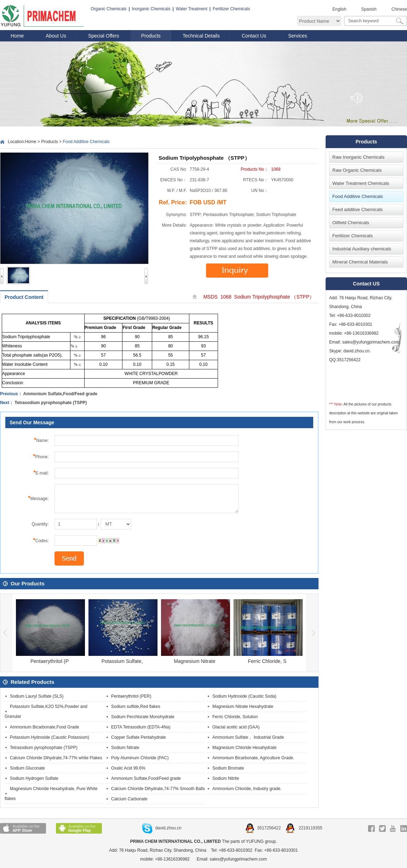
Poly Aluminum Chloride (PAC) (140, 758)
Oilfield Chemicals (351, 223)
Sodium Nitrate (125, 748)
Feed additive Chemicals (357, 209)
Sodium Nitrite (226, 778)
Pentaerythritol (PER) (131, 696)
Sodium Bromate (228, 768)
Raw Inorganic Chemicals (358, 157)
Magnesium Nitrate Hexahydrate (243, 707)
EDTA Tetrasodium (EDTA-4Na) (141, 727)
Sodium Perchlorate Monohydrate (143, 717)
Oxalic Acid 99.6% (128, 768)
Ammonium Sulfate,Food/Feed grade (60, 394)
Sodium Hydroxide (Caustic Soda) (244, 696)
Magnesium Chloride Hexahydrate (244, 748)
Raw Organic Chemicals (357, 170)
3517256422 (264, 828)
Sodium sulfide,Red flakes (136, 707)
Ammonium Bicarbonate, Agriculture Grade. (253, 758)
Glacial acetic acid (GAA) (236, 727)
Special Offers (104, 36)
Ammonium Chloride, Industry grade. (247, 789)
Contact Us (254, 36)
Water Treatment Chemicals (361, 183)
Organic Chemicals (108, 9)
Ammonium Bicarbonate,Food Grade (44, 727)
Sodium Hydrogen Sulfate (34, 778)
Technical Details (201, 36)
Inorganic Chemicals (151, 9)
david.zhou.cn (162, 828)
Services (298, 36)
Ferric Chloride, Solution (235, 717)
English (339, 9)
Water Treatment (192, 9)
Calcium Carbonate (129, 799)
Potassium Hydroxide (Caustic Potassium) (50, 737)
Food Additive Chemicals (358, 196)
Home (17, 36)
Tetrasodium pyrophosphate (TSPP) (51, 403)
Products (151, 36)
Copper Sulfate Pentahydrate (139, 737)
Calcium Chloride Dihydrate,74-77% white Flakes (56, 758)
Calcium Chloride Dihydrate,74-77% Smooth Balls (158, 789)
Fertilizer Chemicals (231, 9)
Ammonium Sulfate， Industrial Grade (248, 737)
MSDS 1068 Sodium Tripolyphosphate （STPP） (259, 297)
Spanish (369, 9)
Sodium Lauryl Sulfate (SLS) (37, 696)
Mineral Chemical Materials (360, 262)
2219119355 (304, 828)
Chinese (399, 9)
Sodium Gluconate (27, 768)
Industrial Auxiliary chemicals (362, 249)
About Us (56, 36)
